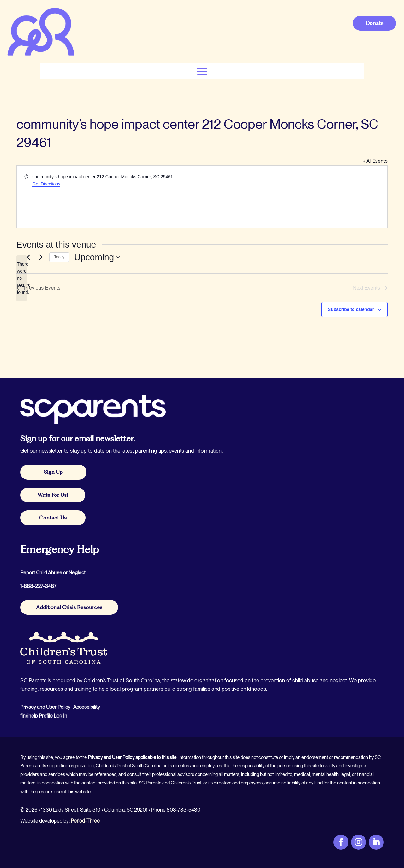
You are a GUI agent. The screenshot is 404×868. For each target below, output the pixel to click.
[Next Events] (41, 257)
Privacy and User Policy (45, 707)
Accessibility (87, 707)
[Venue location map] (294, 197)
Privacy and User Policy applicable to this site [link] (132, 757)
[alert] (21, 278)
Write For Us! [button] (53, 495)
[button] (202, 71)
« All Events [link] (375, 161)
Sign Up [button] (53, 472)
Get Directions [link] (46, 184)
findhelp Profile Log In (44, 716)
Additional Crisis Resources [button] (69, 607)
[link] (41, 55)
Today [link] (59, 257)
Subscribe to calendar (351, 309)
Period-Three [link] (85, 821)
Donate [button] (374, 23)
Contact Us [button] (53, 518)
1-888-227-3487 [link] (38, 586)
